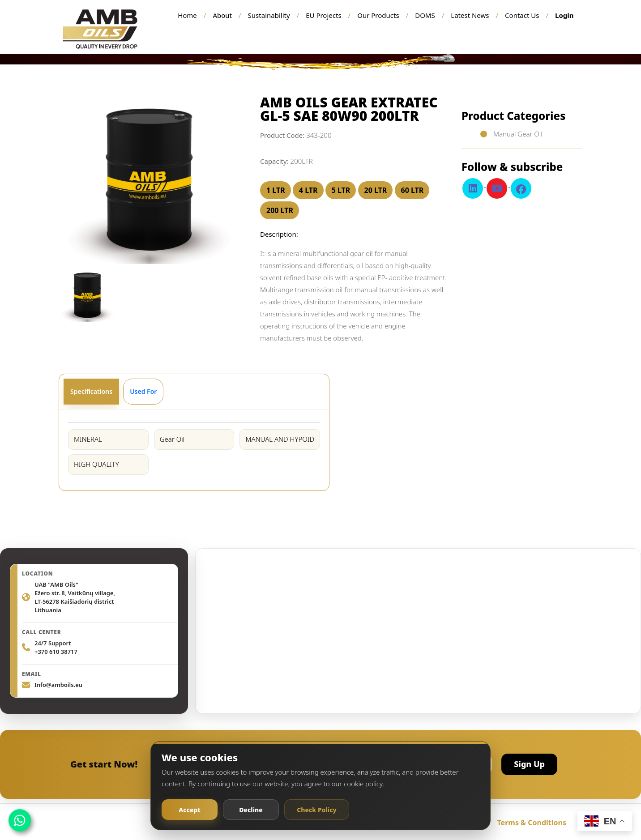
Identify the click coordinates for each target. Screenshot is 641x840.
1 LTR (276, 190)
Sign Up (529, 764)
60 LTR (412, 190)
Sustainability (269, 15)
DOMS (425, 15)
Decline (251, 810)
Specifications (91, 391)
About (222, 15)
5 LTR (341, 190)
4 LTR (308, 190)
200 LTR (280, 210)
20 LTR (376, 190)
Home (187, 15)
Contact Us (522, 15)
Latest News (470, 15)
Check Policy (317, 810)
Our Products (378, 15)
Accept (189, 810)
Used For (143, 391)
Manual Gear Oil (517, 134)
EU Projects (323, 15)
